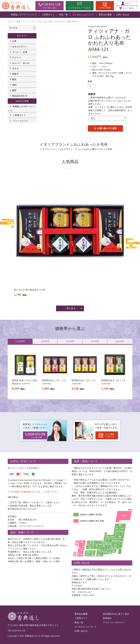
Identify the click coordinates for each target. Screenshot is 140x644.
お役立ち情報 (22, 101)
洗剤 (14, 85)
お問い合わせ (123, 15)
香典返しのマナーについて (24, 15)
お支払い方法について (23, 461)
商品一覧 (63, 15)
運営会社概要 (105, 15)
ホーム (11, 21)
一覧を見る (70, 308)
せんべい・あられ (21, 63)
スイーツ (17, 58)
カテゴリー (22, 36)
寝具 (18, 21)
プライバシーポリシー (114, 622)
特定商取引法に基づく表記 (116, 614)
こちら (124, 101)
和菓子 (15, 74)
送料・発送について (86, 461)
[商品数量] (92, 86)
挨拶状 (92, 94)
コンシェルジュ (20, 121)
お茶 (14, 41)
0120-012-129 (19, 631)
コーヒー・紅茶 (20, 52)
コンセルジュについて (83, 15)
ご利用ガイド (48, 15)
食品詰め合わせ (20, 96)
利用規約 (107, 618)
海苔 (14, 90)
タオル (15, 68)
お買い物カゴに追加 (107, 128)
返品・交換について (22, 532)
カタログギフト (20, 47)
